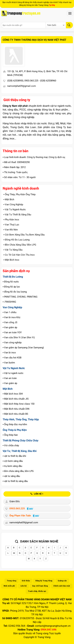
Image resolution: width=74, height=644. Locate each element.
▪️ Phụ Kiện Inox (11, 220)
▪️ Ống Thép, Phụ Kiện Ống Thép (19, 194)
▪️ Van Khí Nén (11, 230)
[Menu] (70, 13)
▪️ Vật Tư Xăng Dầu (13, 250)
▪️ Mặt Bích (9, 199)
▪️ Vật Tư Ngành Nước (15, 210)
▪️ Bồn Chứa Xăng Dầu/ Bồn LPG (20, 245)
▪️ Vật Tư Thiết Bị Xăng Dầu (17, 215)
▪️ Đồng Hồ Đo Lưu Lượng (16, 240)
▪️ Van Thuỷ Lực (11, 225)
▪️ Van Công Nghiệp (13, 205)
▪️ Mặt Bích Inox (11, 260)
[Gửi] (69, 25)
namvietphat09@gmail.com (22, 86)
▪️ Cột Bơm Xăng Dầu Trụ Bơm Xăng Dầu (24, 235)
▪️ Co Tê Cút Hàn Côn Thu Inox (19, 255)
